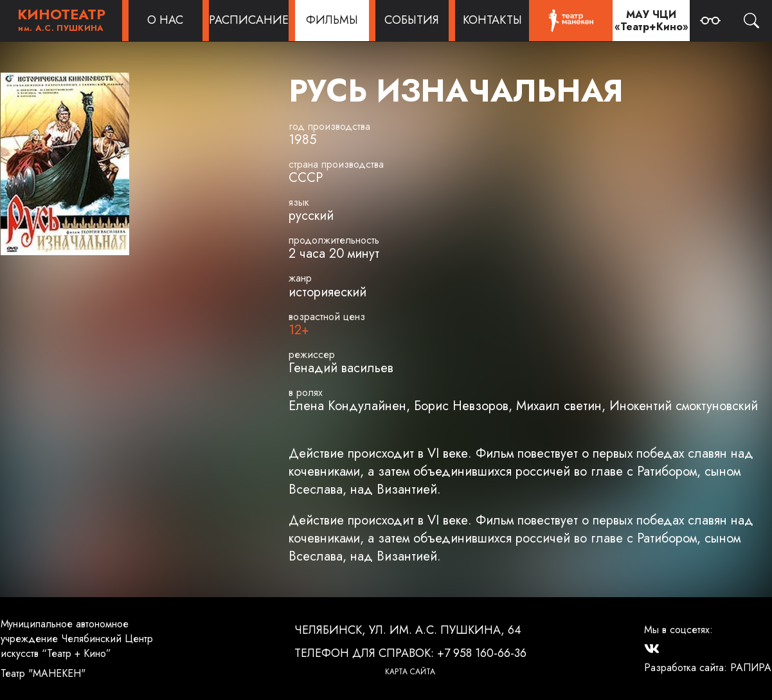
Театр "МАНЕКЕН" (43, 673)
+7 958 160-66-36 (482, 653)
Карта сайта (410, 672)
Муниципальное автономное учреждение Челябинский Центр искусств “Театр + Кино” (77, 639)
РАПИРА (751, 668)
